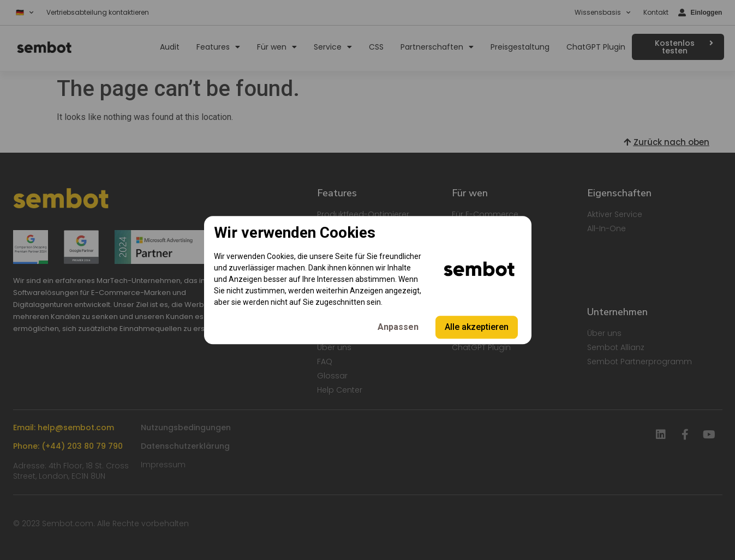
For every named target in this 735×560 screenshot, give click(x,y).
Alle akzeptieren (477, 327)
